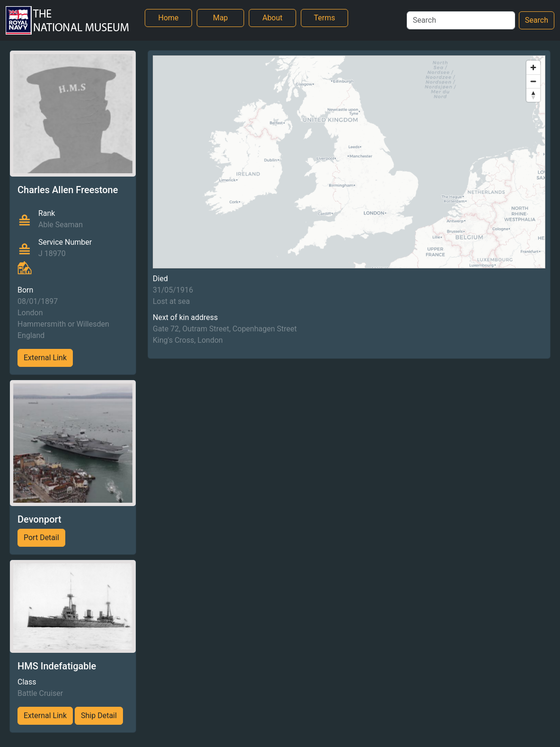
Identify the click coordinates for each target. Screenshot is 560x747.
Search (537, 20)
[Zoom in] (533, 67)
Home (168, 18)
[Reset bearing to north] (533, 95)
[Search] (461, 20)
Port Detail (41, 538)
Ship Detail (99, 716)
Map (220, 18)
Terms (325, 18)
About (273, 18)
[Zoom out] (533, 81)
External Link (45, 358)
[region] (349, 162)
